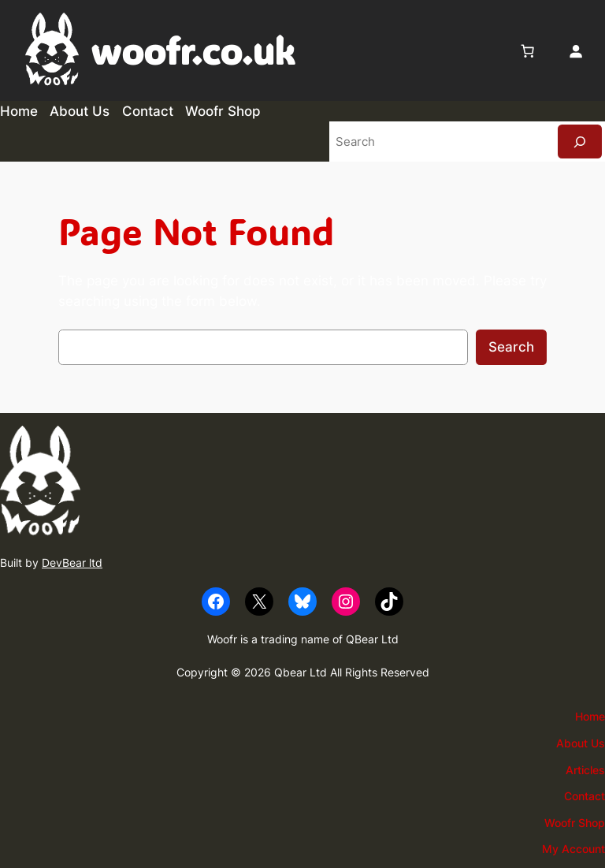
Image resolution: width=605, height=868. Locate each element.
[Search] (580, 142)
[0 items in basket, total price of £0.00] (528, 50)
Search (511, 347)
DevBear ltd (72, 563)
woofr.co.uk (193, 50)
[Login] (576, 50)
